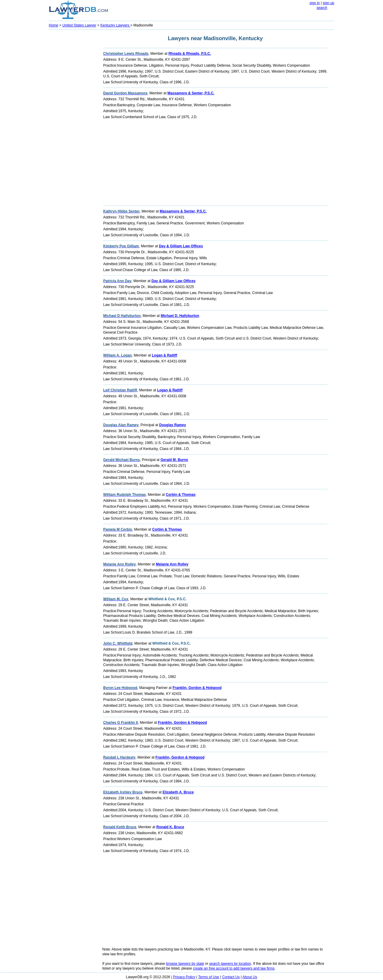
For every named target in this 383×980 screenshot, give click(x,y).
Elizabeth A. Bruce (178, 792)
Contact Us (231, 977)
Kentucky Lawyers (115, 25)
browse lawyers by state (185, 964)
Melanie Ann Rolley (172, 564)
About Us (250, 977)
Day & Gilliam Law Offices (181, 246)
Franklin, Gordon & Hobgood (197, 688)
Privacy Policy (184, 977)
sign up (328, 3)
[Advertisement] (73, 121)
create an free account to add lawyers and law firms (234, 968)
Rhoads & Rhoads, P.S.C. (190, 54)
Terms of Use (209, 977)
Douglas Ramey (172, 425)
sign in (315, 3)
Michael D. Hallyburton (180, 316)
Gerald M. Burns (174, 460)
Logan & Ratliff (164, 355)
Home (54, 25)
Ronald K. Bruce (170, 827)
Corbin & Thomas (181, 495)
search (322, 8)
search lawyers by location (230, 964)
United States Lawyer (79, 25)
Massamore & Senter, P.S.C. (191, 93)
